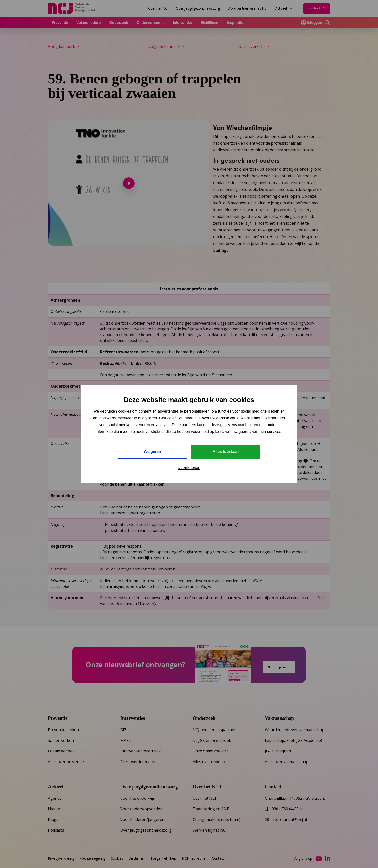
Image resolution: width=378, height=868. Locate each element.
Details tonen (189, 468)
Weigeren (152, 452)
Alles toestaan (226, 452)
